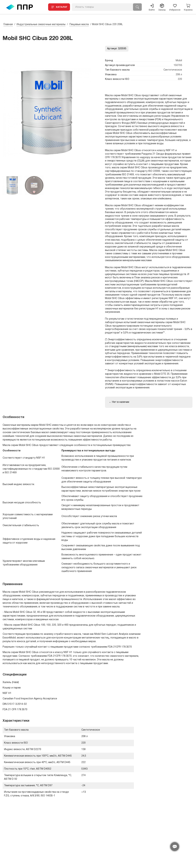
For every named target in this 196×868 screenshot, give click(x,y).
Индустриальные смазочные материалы (41, 24)
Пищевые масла (79, 24)
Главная (8, 24)
